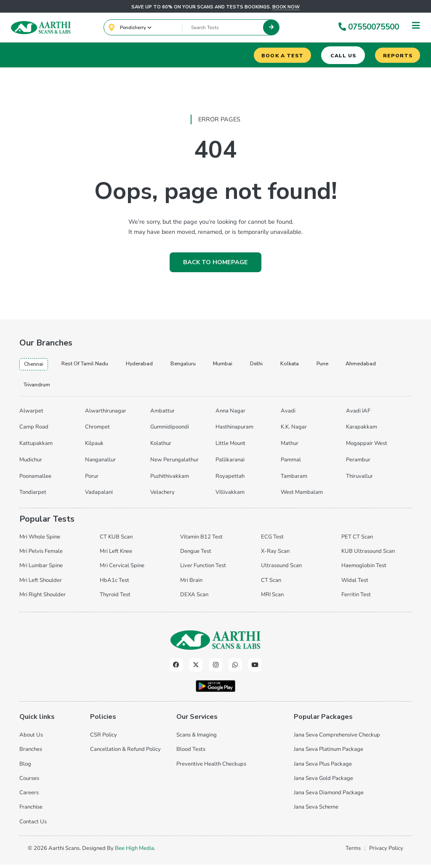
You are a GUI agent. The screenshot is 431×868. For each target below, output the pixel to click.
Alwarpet (31, 415)
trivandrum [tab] (92, 388)
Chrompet (97, 431)
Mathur (290, 447)
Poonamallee (35, 480)
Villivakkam (230, 496)
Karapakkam (362, 431)
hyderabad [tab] (153, 365)
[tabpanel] (215, 454)
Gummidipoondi (170, 431)
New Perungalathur (174, 463)
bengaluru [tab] (200, 365)
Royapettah (230, 480)
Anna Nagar (230, 415)
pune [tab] (349, 365)
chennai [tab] (35, 366)
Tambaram (294, 480)
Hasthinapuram (234, 431)
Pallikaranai (230, 463)
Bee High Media (134, 852)
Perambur (358, 463)
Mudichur (31, 463)
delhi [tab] (278, 365)
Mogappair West (367, 447)
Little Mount (230, 447)
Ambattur (162, 415)
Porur (92, 480)
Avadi (288, 415)
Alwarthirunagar (106, 415)
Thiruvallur (359, 480)
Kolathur (161, 447)
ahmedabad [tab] (41, 388)
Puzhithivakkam (170, 480)
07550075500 (368, 28)
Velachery (162, 496)
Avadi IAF (358, 415)
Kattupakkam (36, 447)
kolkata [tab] (313, 365)
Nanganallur (100, 463)
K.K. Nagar (294, 431)
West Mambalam (302, 496)
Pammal (291, 463)
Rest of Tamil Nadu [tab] (92, 365)
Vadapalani (99, 496)
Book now (286, 7)
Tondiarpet (33, 496)
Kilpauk (94, 447)
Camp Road (34, 431)
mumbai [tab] (242, 365)
